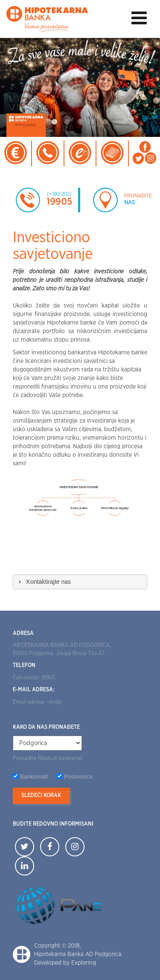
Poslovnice (78, 777)
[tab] (80, 582)
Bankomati (34, 777)
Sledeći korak (41, 796)
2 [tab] (67, 122)
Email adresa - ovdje (37, 702)
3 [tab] (80, 122)
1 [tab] (55, 122)
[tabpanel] (80, 88)
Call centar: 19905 (34, 678)
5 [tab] (106, 122)
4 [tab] (93, 122)
